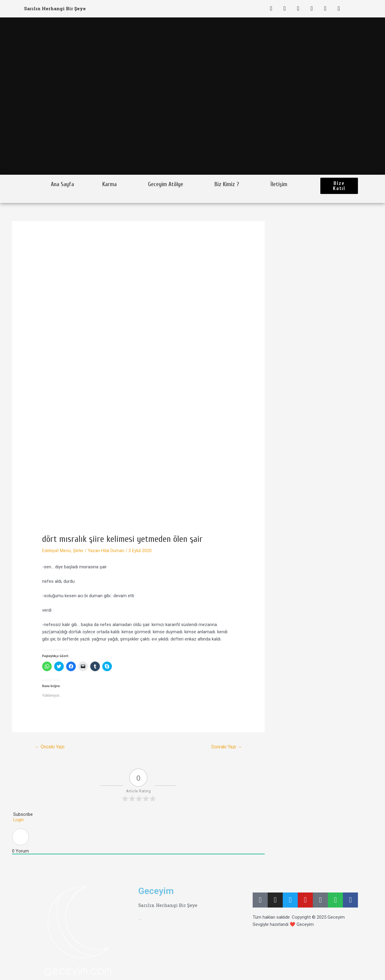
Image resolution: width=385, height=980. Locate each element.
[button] (339, 186)
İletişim (279, 184)
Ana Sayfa (62, 184)
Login (18, 820)
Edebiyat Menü (56, 551)
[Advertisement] (138, 489)
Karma (109, 184)
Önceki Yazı (50, 747)
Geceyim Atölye (166, 184)
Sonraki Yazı (226, 747)
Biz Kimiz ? (227, 184)
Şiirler (78, 551)
